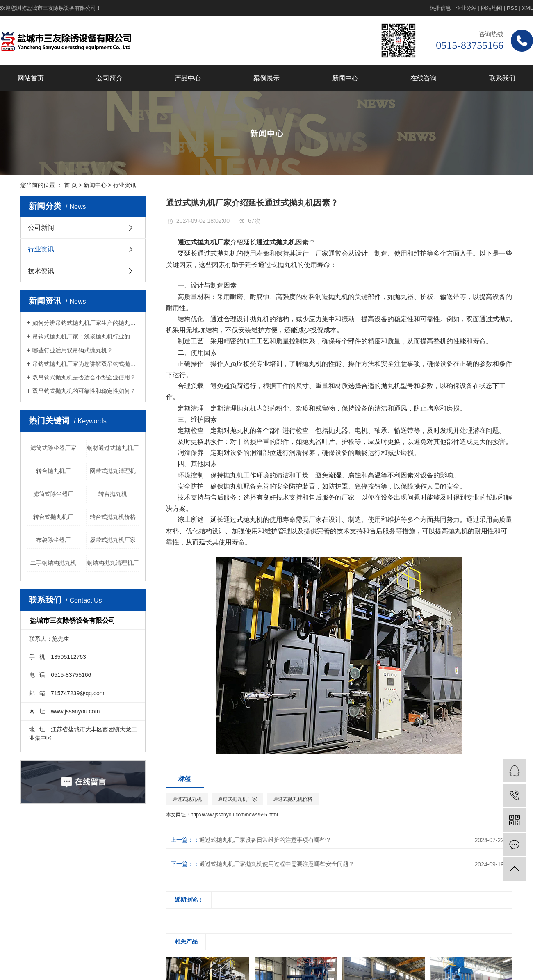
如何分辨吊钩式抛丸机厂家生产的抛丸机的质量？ (86, 323)
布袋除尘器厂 (53, 540)
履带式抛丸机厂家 (113, 540)
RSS (512, 8)
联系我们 (502, 78)
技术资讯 (41, 271)
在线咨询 (424, 78)
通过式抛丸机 (187, 799)
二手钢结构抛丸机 (53, 563)
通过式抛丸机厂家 (237, 799)
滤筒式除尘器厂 (53, 494)
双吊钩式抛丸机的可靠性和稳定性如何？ (84, 391)
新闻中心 (345, 78)
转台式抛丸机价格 (113, 517)
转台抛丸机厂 (53, 471)
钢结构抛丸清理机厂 (113, 563)
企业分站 (466, 8)
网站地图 (492, 8)
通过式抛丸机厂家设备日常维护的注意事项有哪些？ (265, 840)
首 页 (71, 185)
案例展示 (266, 78)
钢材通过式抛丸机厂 (113, 448)
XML (527, 8)
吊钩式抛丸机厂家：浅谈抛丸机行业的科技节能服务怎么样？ (86, 336)
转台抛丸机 (113, 494)
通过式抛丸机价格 (293, 799)
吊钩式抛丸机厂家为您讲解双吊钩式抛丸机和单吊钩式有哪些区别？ (86, 364)
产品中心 (188, 78)
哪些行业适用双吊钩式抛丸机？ (73, 350)
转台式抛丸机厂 (53, 517)
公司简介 (109, 78)
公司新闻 (41, 227)
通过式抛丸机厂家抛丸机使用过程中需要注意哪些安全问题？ (277, 864)
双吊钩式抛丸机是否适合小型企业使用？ (84, 377)
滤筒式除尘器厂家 (53, 448)
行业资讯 (125, 185)
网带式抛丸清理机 (113, 471)
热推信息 (440, 8)
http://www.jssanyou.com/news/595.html (234, 815)
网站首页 (31, 78)
